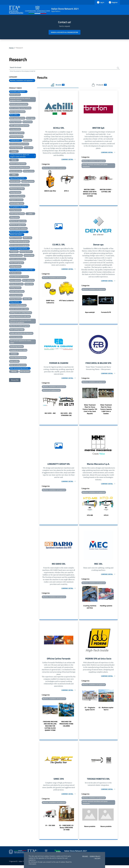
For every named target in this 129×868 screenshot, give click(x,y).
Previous (40, 182)
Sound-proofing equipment (18, 306)
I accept (97, 859)
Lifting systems (14, 218)
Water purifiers (14, 362)
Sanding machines (15, 288)
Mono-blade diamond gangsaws (19, 242)
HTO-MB (90, 517)
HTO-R (106, 517)
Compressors (27, 141)
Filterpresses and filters (17, 189)
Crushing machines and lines (90, 609)
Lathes (30, 214)
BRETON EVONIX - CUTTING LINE (106, 191)
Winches (14, 372)
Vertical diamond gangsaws (18, 358)
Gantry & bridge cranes (17, 204)
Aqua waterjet (90, 313)
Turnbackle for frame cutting (18, 351)
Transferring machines (16, 347)
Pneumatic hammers (16, 256)
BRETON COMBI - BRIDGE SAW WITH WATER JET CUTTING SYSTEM (90, 194)
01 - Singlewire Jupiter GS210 (90, 711)
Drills (14, 175)
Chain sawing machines (17, 133)
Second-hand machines (17, 292)
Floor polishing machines (17, 196)
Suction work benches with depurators (21, 334)
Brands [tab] (58, 85)
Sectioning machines (16, 295)
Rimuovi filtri (15, 380)
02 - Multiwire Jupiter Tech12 (106, 711)
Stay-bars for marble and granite (20, 326)
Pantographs (14, 252)
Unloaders (14, 354)
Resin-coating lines (28, 281)
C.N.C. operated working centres (19, 126)
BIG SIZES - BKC (50, 415)
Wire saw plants (25, 372)
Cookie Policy (95, 856)
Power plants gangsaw (17, 263)
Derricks (14, 160)
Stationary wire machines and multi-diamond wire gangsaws (21, 321)
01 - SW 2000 (50, 828)
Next (77, 182)
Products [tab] (99, 85)
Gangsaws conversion (16, 200)
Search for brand (16, 68)
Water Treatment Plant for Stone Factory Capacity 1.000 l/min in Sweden (106, 411)
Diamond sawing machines (18, 164)
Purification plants (15, 273)
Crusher (14, 152)
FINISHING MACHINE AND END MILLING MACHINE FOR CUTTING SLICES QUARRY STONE (50, 728)
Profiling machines (15, 267)
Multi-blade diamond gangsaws (19, 245)
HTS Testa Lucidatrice (66, 302)
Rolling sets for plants (16, 284)
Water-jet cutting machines (18, 365)
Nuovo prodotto (90, 829)
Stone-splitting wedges (17, 330)
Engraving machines (28, 182)
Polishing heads (29, 256)
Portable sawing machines (18, 259)
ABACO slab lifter (50, 192)
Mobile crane (27, 238)
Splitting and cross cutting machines (21, 313)
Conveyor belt (29, 148)
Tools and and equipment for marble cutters (21, 342)
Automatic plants (15, 95)
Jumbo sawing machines (17, 214)
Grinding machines (15, 210)
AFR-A (66, 192)
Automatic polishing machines (19, 105)
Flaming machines (15, 193)
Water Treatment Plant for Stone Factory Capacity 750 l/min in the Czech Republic (90, 411)
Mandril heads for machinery (18, 229)
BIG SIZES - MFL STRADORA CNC (66, 416)
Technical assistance (16, 337)
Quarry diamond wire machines (19, 277)
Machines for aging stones (18, 225)
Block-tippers (31, 118)
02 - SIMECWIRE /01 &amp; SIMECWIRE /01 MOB (66, 830)
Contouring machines (16, 148)
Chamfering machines (16, 137)
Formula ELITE (106, 313)
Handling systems (106, 608)
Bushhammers (28, 122)
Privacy (85, 856)
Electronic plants (15, 182)
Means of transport (16, 238)
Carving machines (15, 130)
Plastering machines (26, 252)
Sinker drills (27, 299)
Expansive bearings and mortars (19, 185)
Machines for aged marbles (18, 221)
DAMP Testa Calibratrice (50, 303)
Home (11, 48)
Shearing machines (16, 299)
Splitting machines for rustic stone (20, 317)
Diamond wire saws (16, 171)
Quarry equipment (15, 281)
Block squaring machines (17, 118)
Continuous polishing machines (19, 144)
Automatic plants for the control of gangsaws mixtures (20, 100)
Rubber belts (29, 284)
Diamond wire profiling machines (20, 168)
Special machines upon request (19, 309)
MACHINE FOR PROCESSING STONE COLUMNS (66, 726)
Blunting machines (15, 122)
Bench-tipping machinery (17, 112)
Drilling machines (29, 171)
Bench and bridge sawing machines (20, 108)
